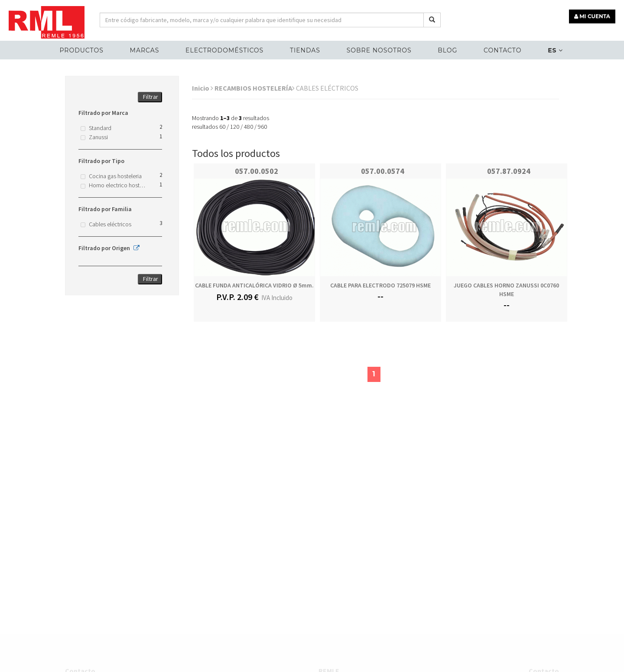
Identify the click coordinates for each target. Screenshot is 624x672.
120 (235, 127)
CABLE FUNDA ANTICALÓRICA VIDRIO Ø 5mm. (254, 285)
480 (249, 127)
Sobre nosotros (379, 50)
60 (222, 127)
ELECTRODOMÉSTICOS (224, 50)
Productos (81, 50)
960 (262, 127)
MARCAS (145, 50)
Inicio (203, 88)
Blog (447, 50)
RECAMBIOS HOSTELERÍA (255, 88)
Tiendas (305, 50)
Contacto (502, 50)
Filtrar (151, 97)
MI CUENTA (592, 16)
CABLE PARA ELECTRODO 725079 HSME (380, 285)
